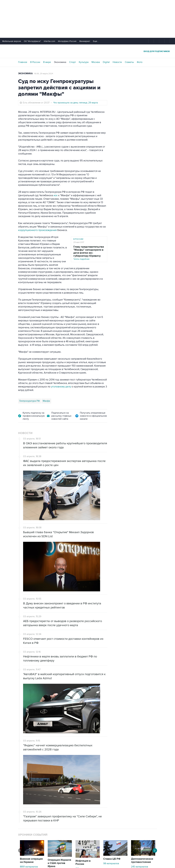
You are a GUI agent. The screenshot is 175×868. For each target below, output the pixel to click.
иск (56, 195)
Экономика (60, 62)
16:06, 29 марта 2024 (44, 74)
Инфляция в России (83, 862)
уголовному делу (61, 387)
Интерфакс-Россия (67, 41)
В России (35, 62)
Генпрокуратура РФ (30, 401)
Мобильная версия (12, 41)
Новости (117, 62)
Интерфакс (88, 51)
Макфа (46, 401)
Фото (140, 62)
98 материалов (111, 863)
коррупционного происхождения (37, 230)
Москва (96, 62)
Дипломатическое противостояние (142, 861)
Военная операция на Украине (31, 861)
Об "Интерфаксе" (32, 41)
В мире (47, 62)
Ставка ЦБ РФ (112, 859)
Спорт (72, 62)
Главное (23, 62)
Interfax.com (49, 41)
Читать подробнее (89, 253)
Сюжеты (129, 62)
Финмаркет (85, 41)
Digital (106, 62)
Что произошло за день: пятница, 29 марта (76, 103)
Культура (84, 62)
